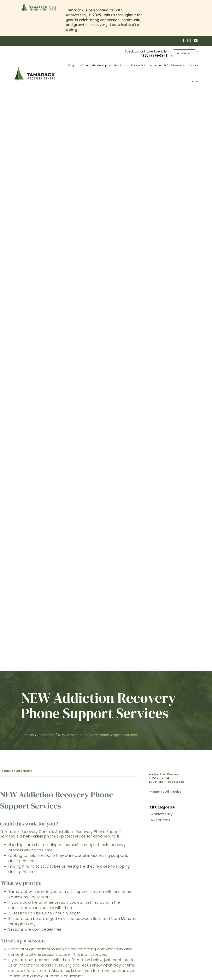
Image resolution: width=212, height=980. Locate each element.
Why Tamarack (123, 929)
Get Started (184, 53)
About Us (119, 65)
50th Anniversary (125, 904)
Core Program (123, 914)
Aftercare (119, 924)
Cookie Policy (182, 966)
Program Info (76, 65)
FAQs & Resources (175, 65)
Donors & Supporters (144, 65)
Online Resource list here (76, 425)
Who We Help (99, 65)
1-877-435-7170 (50, 588)
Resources (176, 201)
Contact (193, 65)
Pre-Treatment (123, 909)
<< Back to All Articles (16, 190)
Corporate (120, 943)
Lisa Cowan (169, 193)
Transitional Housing (128, 919)
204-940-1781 (62, 592)
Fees (115, 934)
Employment (121, 939)
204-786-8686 (48, 583)
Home (194, 81)
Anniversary (162, 233)
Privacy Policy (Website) (156, 966)
